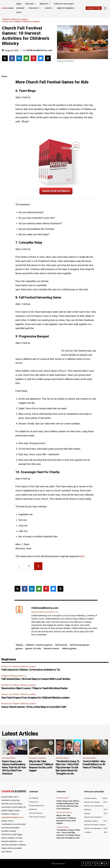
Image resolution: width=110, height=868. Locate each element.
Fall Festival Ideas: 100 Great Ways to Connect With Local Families (36, 679)
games (19, 648)
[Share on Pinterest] (34, 58)
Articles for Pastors (38, 758)
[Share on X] (5, 58)
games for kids (33, 648)
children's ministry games (39, 645)
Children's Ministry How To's (14, 676)
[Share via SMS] (41, 58)
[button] (105, 8)
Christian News (9, 758)
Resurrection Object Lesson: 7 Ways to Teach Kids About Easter (35, 688)
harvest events (52, 648)
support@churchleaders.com (12, 817)
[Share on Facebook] (12, 58)
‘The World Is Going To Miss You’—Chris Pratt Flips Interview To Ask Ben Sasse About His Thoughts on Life (68, 767)
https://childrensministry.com (45, 612)
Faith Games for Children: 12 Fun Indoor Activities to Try (31, 670)
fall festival (61, 645)
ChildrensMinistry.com (39, 50)
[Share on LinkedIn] (19, 58)
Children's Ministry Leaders (16, 19)
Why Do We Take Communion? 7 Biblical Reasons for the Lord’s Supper (41, 766)
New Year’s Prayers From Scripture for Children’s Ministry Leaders (36, 698)
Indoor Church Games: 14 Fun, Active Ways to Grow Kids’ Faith (34, 707)
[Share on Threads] (48, 58)
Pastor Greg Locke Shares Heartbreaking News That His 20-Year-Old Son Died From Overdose (14, 767)
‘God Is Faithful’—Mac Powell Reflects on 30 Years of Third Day (94, 764)
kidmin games (69, 648)
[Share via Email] (26, 58)
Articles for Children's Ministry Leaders (22, 22)
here (82, 556)
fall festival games (79, 645)
